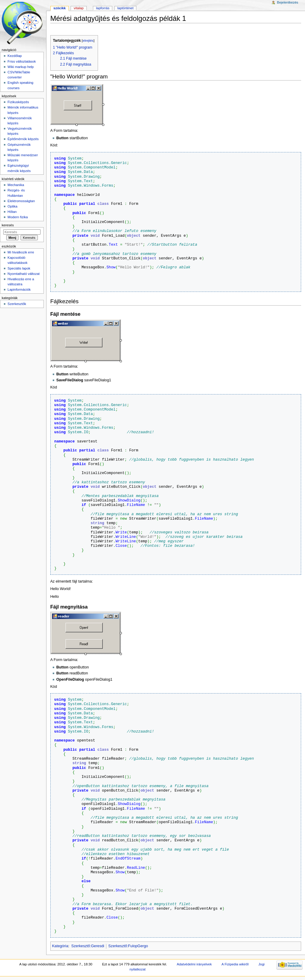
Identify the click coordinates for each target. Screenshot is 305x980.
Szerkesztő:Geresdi (88, 946)
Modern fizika (18, 217)
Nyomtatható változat (24, 274)
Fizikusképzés (18, 102)
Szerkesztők (17, 304)
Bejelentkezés (288, 2)
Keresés (8, 225)
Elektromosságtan (21, 201)
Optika (12, 206)
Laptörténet (125, 8)
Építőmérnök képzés (23, 139)
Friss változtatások (22, 61)
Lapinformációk (19, 289)
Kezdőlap (15, 56)
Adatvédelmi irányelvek (194, 964)
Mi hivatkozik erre (21, 252)
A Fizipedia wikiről (235, 964)
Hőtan (12, 212)
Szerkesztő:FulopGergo (128, 946)
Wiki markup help (21, 67)
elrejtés (88, 41)
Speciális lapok (19, 268)
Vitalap (79, 8)
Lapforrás (103, 8)
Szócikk (59, 8)
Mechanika (16, 185)
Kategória (60, 946)
